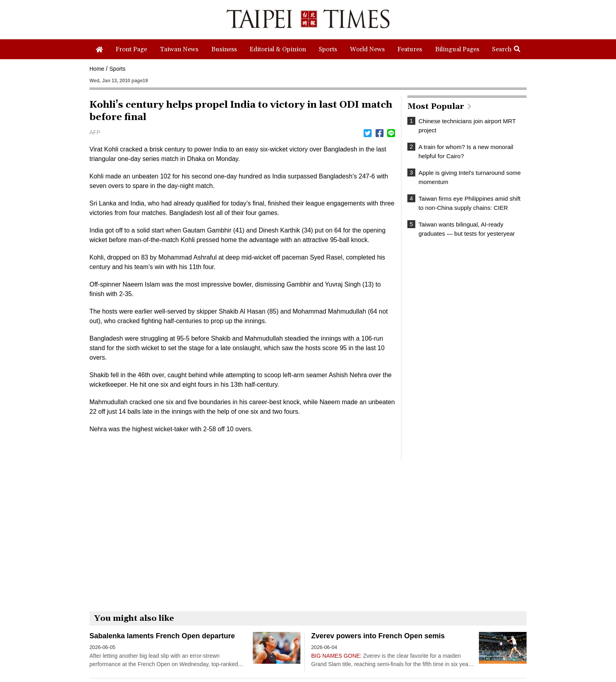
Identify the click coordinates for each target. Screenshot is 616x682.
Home (97, 69)
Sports (117, 69)
